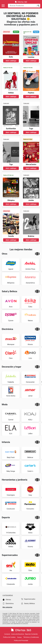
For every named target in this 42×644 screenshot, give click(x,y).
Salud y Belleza (28, 603)
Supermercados (28, 599)
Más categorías (7, 607)
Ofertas (7, 600)
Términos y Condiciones (31, 637)
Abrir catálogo (11, 61)
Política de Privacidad (21, 641)
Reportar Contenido (31, 634)
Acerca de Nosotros (18, 634)
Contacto (7, 634)
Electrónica (8, 603)
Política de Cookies (9, 637)
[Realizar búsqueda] (38, 6)
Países (19, 637)
